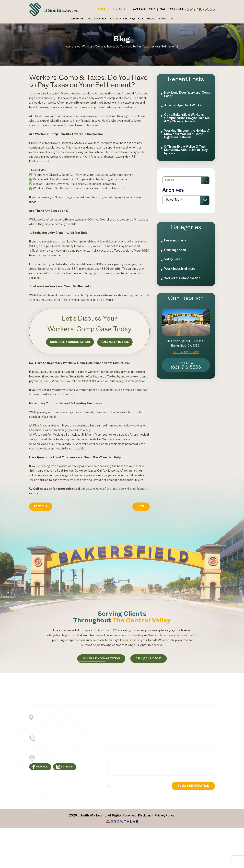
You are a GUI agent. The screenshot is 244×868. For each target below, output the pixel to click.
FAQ (132, 19)
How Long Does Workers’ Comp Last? (184, 95)
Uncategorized (176, 262)
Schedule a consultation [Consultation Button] (69, 342)
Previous (42, 507)
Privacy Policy (132, 790)
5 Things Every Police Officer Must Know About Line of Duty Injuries (187, 158)
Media (151, 19)
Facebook (43, 770)
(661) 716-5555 (200, 9)
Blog (141, 19)
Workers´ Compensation (183, 292)
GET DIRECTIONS (186, 367)
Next (140, 507)
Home (69, 47)
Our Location (118, 19)
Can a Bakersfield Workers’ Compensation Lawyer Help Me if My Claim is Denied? (186, 120)
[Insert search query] (186, 189)
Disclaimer (115, 790)
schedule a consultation (100, 659)
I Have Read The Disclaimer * (130, 795)
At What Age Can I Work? (184, 107)
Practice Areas (96, 19)
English (104, 9)
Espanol (120, 9)
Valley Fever (174, 272)
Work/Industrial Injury (181, 282)
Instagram (71, 770)
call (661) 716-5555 (151, 659)
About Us (77, 19)
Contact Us (165, 19)
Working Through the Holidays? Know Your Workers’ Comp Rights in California (184, 139)
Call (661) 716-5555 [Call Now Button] (117, 342)
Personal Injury (176, 252)
